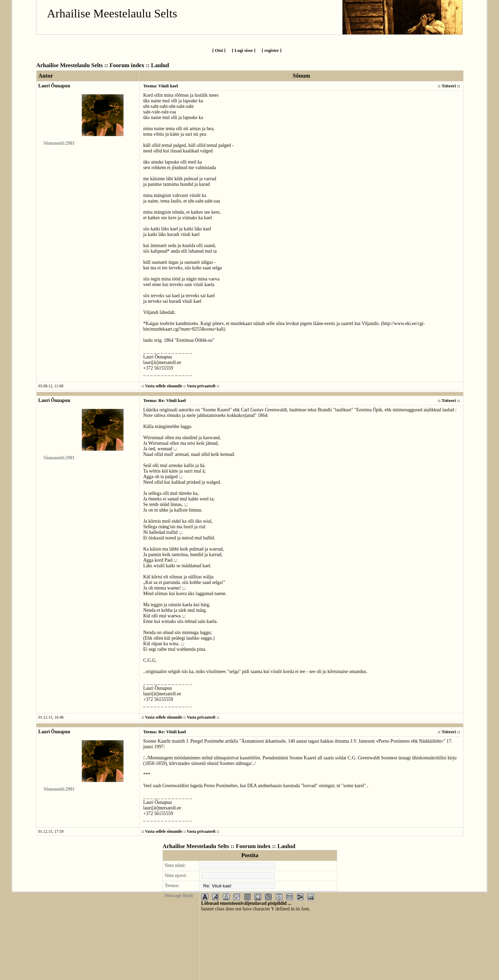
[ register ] (272, 50)
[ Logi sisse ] (244, 50)
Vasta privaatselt (201, 386)
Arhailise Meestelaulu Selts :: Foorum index (90, 65)
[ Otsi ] (219, 50)
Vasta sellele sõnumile (164, 386)
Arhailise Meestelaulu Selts (112, 13)
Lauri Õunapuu (54, 86)
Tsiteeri (449, 86)
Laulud (160, 65)
